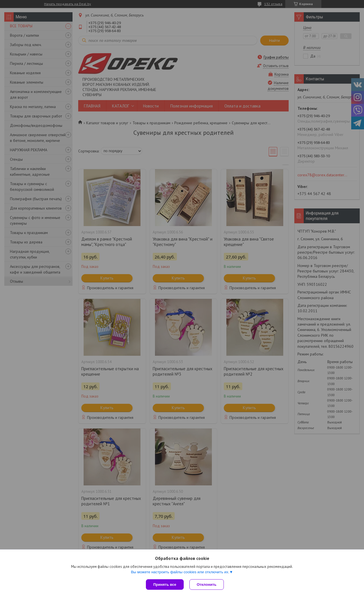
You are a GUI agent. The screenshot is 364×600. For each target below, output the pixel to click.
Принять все (165, 585)
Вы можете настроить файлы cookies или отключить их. (180, 572)
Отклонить (207, 585)
